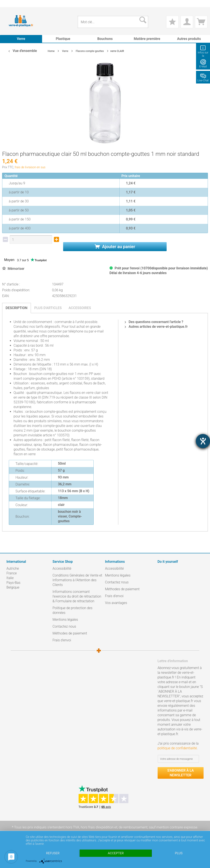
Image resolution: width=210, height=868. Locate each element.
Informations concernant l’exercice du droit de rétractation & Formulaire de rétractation (77, 596)
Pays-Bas (13, 583)
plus (179, 853)
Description (17, 308)
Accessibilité (62, 568)
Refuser (53, 853)
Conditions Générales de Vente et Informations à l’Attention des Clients (77, 580)
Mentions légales (65, 620)
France (12, 573)
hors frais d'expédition (97, 827)
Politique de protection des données (73, 610)
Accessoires (80, 308)
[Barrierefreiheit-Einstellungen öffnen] (203, 441)
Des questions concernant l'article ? (154, 322)
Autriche (13, 568)
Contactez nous (64, 626)
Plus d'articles (48, 308)
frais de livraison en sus (30, 167)
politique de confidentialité (177, 748)
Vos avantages (116, 603)
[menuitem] (9, 4)
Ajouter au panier (115, 247)
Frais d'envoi (62, 640)
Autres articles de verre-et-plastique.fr (156, 327)
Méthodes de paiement (70, 633)
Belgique (13, 587)
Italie (10, 578)
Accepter (116, 853)
